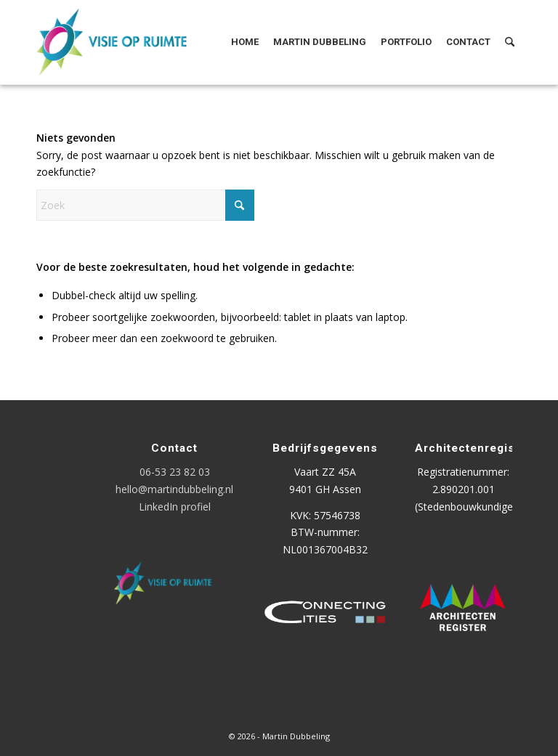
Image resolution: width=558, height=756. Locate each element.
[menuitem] (245, 42)
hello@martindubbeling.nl (174, 489)
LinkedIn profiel (175, 507)
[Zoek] (510, 42)
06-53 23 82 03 (175, 472)
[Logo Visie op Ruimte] (130, 42)
